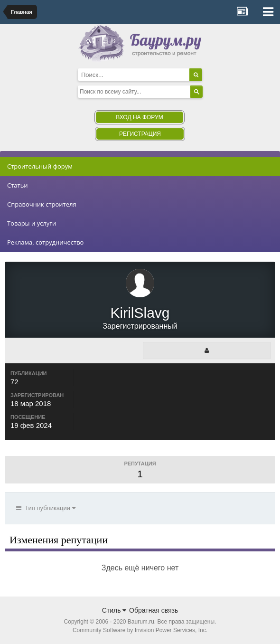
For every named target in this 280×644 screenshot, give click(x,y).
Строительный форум (40, 166)
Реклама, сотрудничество (45, 242)
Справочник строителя (42, 204)
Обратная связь (154, 610)
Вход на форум (139, 117)
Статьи (18, 185)
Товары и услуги (32, 223)
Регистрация (140, 134)
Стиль (114, 610)
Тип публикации (46, 508)
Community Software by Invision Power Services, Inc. (140, 630)
